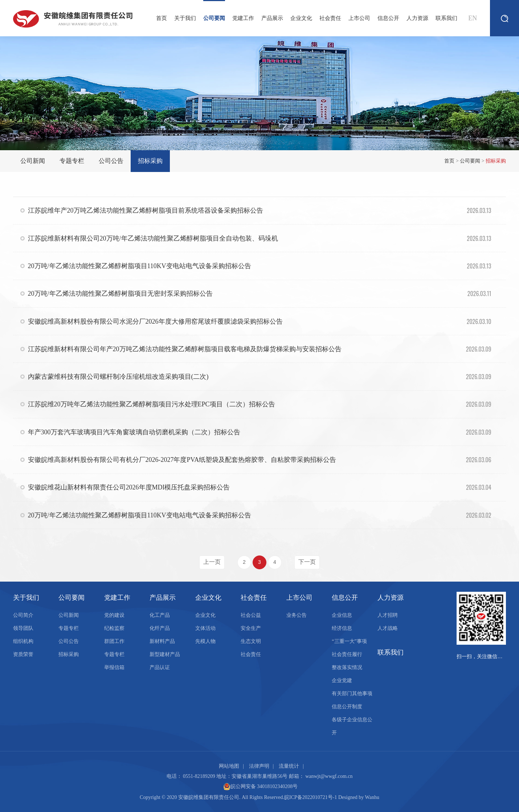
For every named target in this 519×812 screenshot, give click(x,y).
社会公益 (251, 615)
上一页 (212, 562)
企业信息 (342, 615)
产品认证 (160, 667)
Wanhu (372, 797)
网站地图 (229, 766)
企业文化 (301, 18)
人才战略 (388, 628)
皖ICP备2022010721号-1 (310, 797)
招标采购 (150, 161)
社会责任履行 (347, 654)
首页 (162, 18)
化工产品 (160, 615)
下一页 (307, 562)
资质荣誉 (23, 654)
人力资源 (417, 18)
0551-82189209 (199, 776)
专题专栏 (72, 161)
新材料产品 (162, 641)
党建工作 (243, 18)
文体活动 (205, 628)
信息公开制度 (347, 707)
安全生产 (251, 628)
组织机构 (23, 641)
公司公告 (111, 161)
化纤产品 (160, 628)
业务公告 (297, 615)
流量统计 (289, 766)
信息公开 (388, 18)
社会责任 (330, 18)
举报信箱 (114, 667)
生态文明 (251, 641)
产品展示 (272, 18)
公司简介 (23, 615)
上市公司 (359, 18)
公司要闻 (214, 11)
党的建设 (114, 615)
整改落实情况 (347, 667)
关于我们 (185, 18)
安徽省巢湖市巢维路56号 (259, 776)
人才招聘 (388, 615)
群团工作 (114, 641)
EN (473, 18)
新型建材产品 (165, 654)
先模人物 (205, 641)
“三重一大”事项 (349, 641)
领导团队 (23, 628)
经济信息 (342, 628)
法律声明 (259, 766)
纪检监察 (114, 628)
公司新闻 (33, 161)
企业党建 (342, 680)
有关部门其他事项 (352, 694)
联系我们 (446, 18)
